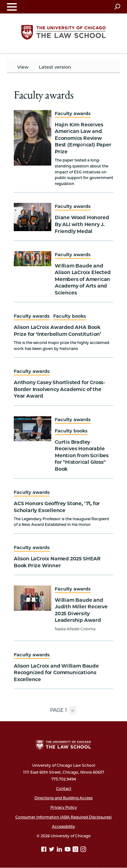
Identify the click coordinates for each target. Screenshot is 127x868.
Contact (64, 789)
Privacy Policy (64, 807)
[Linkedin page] (60, 850)
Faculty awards (73, 114)
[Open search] (117, 7)
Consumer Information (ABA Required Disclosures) (63, 817)
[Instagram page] (83, 850)
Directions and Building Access (63, 798)
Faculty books (70, 316)
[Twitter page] (52, 850)
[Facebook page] (44, 850)
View (23, 67)
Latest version (55, 67)
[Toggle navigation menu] (12, 7)
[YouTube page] (68, 850)
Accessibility (63, 826)
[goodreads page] (76, 850)
